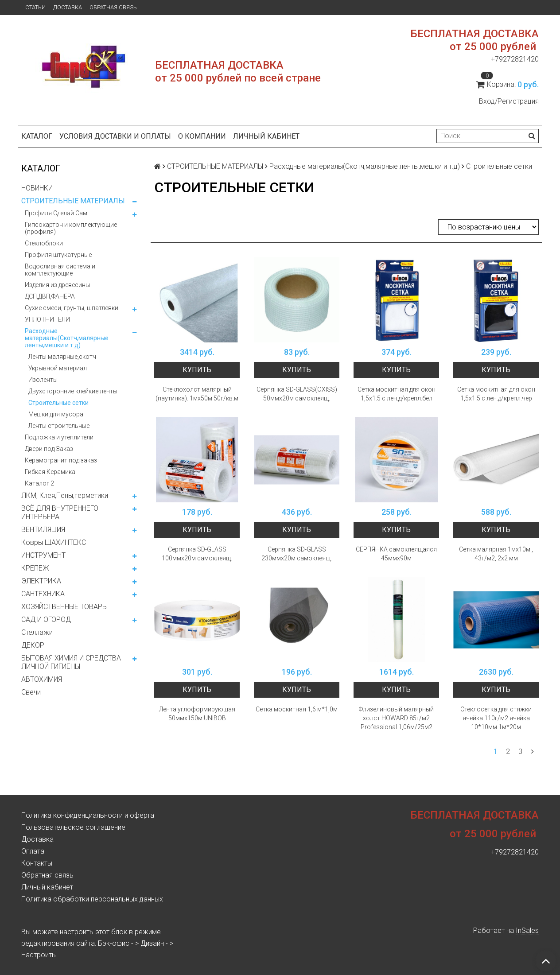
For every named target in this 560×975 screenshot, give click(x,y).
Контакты (37, 863)
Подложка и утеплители (59, 437)
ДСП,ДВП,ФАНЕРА (50, 296)
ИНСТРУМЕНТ (43, 555)
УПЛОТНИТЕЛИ (47, 319)
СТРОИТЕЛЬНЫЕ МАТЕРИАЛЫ (73, 201)
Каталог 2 (39, 483)
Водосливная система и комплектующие (60, 270)
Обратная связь (113, 7)
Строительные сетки (58, 403)
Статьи (35, 7)
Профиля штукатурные (58, 255)
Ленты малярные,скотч (62, 357)
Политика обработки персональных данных (92, 899)
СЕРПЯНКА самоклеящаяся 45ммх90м (396, 554)
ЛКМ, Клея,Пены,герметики (65, 495)
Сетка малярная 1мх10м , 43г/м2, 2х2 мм (496, 554)
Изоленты (43, 380)
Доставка (68, 7)
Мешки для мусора (56, 414)
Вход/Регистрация (509, 101)
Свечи (31, 692)
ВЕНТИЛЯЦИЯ (43, 530)
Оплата (33, 851)
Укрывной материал (58, 368)
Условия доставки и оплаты (115, 136)
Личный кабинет (266, 136)
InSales (527, 930)
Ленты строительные (59, 426)
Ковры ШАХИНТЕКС (54, 542)
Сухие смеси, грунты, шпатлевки (72, 308)
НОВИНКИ (37, 188)
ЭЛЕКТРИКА (41, 581)
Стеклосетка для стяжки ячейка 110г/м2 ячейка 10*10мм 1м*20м (496, 718)
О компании (202, 136)
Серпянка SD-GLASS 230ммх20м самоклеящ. (297, 554)
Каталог (37, 136)
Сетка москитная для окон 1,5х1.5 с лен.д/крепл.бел (397, 394)
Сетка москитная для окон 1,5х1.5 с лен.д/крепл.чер (496, 394)
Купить (197, 370)
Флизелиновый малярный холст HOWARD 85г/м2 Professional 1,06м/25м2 (396, 718)
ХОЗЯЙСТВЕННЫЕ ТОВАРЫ (64, 607)
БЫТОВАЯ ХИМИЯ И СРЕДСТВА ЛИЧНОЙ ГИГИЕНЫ (71, 662)
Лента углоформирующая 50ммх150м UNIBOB (197, 714)
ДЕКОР (33, 645)
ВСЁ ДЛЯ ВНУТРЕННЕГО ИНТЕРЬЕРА (60, 513)
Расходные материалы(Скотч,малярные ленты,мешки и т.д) (67, 338)
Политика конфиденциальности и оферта (88, 815)
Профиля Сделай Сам (56, 213)
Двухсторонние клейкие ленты (73, 391)
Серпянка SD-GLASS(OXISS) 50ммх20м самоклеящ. (297, 394)
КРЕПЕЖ (35, 568)
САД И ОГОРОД (46, 620)
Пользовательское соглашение (73, 827)
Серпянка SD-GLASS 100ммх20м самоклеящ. (197, 554)
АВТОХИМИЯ (42, 679)
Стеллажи (37, 632)
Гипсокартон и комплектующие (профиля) (71, 228)
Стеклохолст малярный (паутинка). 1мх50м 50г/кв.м (197, 394)
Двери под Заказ (49, 449)
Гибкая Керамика (50, 472)
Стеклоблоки (44, 243)
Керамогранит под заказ (61, 460)
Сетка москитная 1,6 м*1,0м (297, 709)
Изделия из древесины (57, 285)
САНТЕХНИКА (43, 594)
